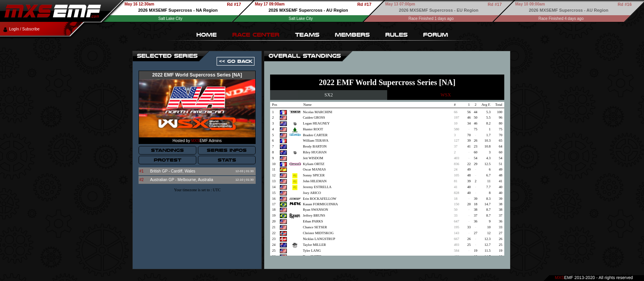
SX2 (328, 95)
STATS (227, 160)
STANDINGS (167, 150)
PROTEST (168, 160)
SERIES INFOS (227, 150)
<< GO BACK (236, 61)
